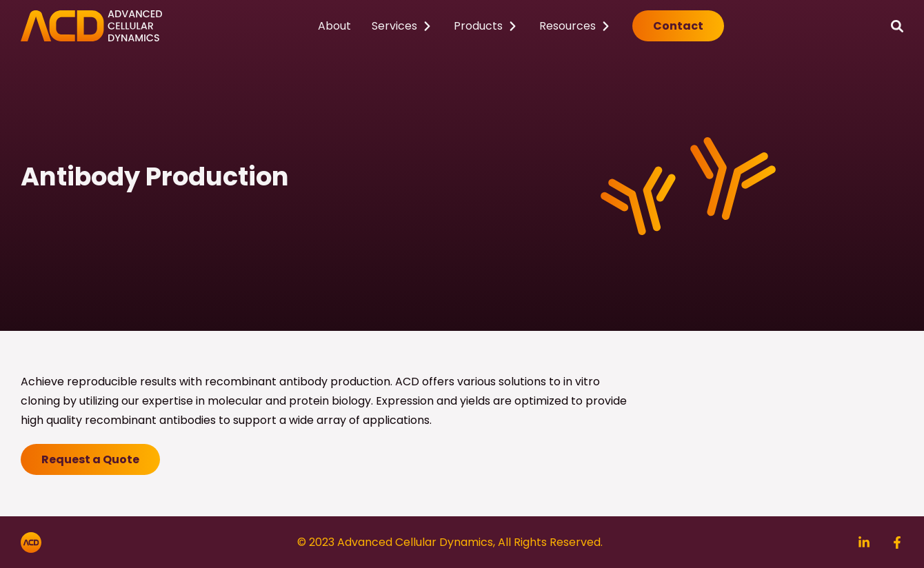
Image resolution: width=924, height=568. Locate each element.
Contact (678, 26)
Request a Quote (90, 459)
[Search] (897, 26)
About (334, 26)
